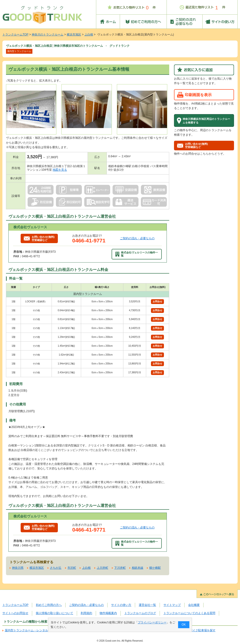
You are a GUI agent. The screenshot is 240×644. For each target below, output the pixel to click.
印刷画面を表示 (198, 95)
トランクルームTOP (15, 35)
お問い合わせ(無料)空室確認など (39, 238)
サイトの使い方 (121, 605)
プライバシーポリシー (152, 622)
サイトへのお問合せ (15, 613)
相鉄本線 (138, 568)
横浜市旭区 (74, 35)
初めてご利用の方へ (49, 605)
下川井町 (120, 568)
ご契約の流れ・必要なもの (137, 238)
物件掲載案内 (108, 613)
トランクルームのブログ (140, 613)
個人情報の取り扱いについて (54, 613)
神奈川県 (18, 568)
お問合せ (157, 302)
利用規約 (86, 613)
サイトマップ (172, 605)
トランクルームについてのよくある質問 (189, 613)
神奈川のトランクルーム (48, 35)
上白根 (89, 35)
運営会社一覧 (147, 605)
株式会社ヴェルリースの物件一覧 (137, 254)
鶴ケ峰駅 (155, 568)
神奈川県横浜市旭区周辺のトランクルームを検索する (206, 121)
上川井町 (102, 568)
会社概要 (194, 605)
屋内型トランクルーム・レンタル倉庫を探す (34, 630)
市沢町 (72, 568)
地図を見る (60, 170)
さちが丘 (56, 568)
